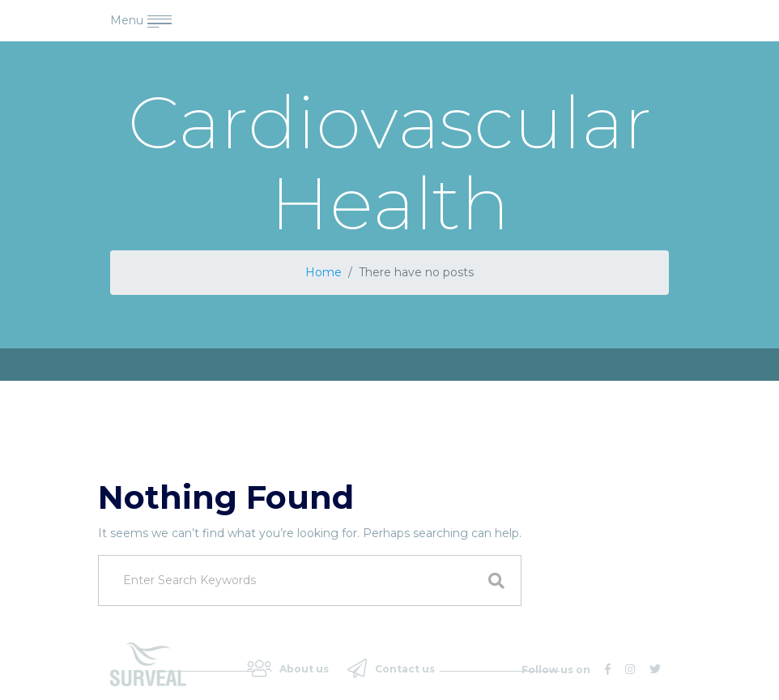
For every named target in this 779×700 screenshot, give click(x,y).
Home (324, 272)
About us (288, 668)
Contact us (391, 668)
